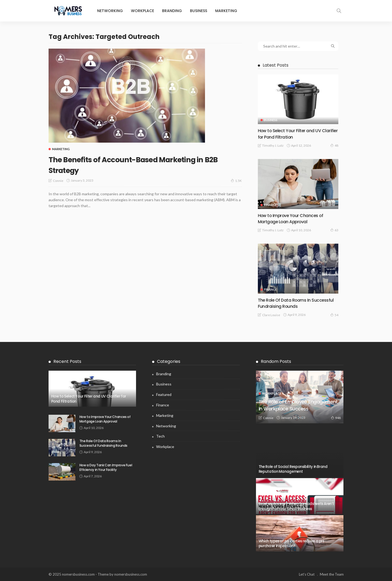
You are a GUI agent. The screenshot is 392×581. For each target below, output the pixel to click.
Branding (172, 11)
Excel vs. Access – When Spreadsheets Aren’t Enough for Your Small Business (296, 506)
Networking (110, 11)
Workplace (142, 11)
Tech (160, 436)
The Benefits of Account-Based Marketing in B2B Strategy (145, 164)
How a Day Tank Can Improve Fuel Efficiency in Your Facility (106, 467)
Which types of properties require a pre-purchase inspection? (293, 544)
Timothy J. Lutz (273, 145)
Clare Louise (271, 315)
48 (334, 145)
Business (199, 11)
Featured (164, 394)
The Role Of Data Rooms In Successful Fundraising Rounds (292, 303)
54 (334, 315)
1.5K (236, 181)
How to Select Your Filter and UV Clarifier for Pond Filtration (293, 133)
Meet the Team (332, 574)
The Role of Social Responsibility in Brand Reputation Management (293, 469)
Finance (270, 205)
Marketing (226, 11)
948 (336, 418)
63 (334, 230)
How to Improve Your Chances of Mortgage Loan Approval (295, 218)
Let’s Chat (307, 574)
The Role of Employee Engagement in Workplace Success (296, 401)
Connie (58, 181)
